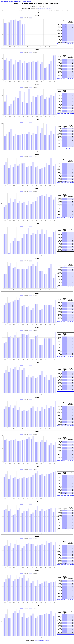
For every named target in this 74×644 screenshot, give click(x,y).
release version (41, 9)
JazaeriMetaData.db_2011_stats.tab (65, 565)
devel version (49, 9)
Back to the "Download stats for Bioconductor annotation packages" (16, 1)
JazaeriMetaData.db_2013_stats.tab (65, 495)
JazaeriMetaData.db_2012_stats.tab (65, 530)
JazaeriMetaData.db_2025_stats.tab (65, 79)
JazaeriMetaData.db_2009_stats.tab (65, 634)
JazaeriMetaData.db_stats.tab (42, 640)
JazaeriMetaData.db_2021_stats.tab (65, 217)
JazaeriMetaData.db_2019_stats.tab (65, 287)
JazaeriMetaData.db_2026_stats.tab (65, 44)
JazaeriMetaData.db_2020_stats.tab (65, 252)
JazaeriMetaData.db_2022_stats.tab (65, 183)
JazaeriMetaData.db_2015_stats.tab (65, 426)
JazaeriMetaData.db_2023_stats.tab (65, 148)
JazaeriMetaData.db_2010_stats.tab (65, 599)
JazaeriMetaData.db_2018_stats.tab (65, 322)
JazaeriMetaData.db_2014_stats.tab (65, 460)
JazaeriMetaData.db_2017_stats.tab (65, 356)
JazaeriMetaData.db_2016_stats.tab (65, 391)
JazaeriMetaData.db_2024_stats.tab (65, 113)
